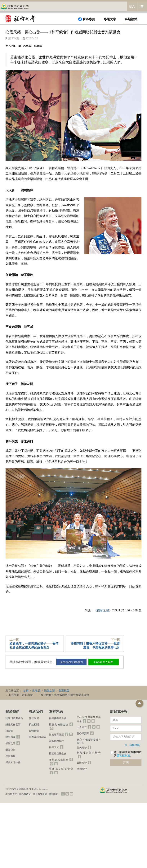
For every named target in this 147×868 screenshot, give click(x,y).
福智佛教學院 (56, 741)
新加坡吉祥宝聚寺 (89, 753)
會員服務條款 (40, 794)
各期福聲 (131, 19)
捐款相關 (34, 725)
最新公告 (11, 750)
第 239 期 (14, 38)
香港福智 (82, 763)
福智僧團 (11, 737)
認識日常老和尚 (14, 718)
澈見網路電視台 (59, 760)
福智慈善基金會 (58, 753)
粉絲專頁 (87, 19)
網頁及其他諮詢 (38, 737)
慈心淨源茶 (83, 733)
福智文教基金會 (59, 725)
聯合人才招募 (13, 762)
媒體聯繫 (34, 731)
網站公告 (54, 794)
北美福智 (82, 748)
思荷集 (9, 731)
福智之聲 (11, 743)
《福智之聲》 (103, 610)
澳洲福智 (82, 769)
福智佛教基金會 (58, 718)
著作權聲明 (11, 794)
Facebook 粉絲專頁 (71, 662)
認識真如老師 (13, 725)
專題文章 (110, 19)
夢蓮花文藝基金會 (61, 769)
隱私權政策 (123, 756)
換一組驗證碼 (132, 745)
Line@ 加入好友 (104, 662)
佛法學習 (34, 718)
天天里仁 (82, 727)
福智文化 (54, 747)
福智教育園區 (56, 735)
